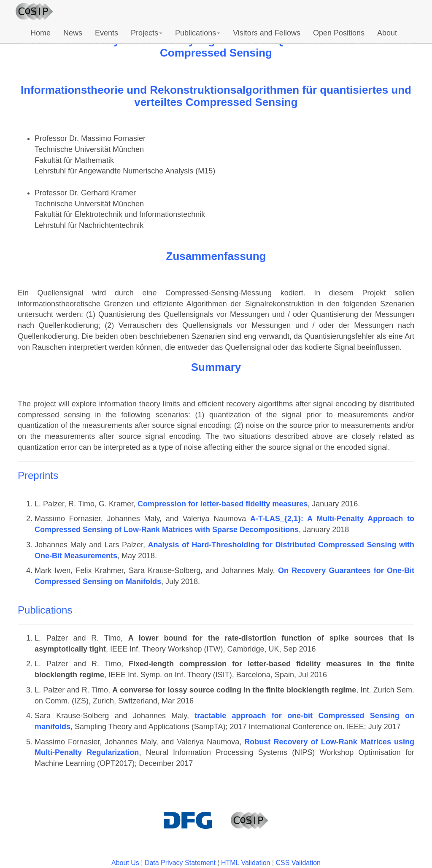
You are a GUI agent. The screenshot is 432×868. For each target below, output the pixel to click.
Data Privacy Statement (180, 863)
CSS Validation (298, 863)
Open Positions (339, 33)
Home (40, 33)
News (73, 33)
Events (107, 33)
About (387, 33)
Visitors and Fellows (267, 33)
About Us (125, 863)
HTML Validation (246, 863)
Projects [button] (147, 33)
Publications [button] (198, 33)
